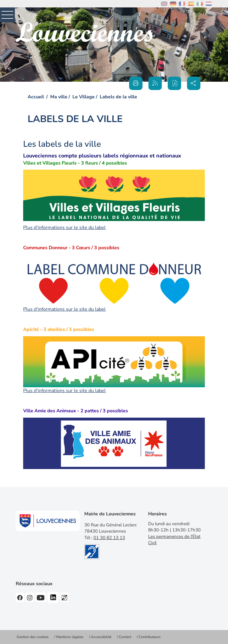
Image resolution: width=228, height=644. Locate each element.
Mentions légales (70, 637)
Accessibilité (101, 637)
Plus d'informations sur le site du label (64, 228)
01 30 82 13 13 (109, 538)
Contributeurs (150, 637)
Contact (125, 637)
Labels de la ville (118, 97)
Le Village (84, 97)
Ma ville (59, 97)
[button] (174, 83)
